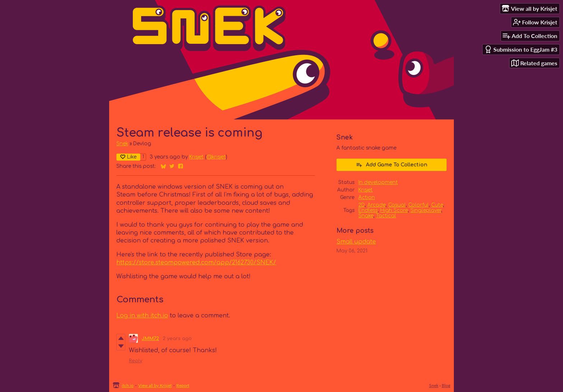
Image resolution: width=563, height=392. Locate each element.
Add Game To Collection (392, 165)
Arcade (376, 205)
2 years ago (177, 339)
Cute (437, 205)
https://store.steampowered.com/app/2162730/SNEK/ (196, 263)
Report (183, 385)
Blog (446, 385)
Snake (366, 216)
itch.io (128, 385)
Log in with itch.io (142, 316)
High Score (394, 210)
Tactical (386, 216)
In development (378, 182)
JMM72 (150, 339)
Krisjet (196, 157)
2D (362, 205)
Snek (122, 144)
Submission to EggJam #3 (521, 49)
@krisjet (216, 157)
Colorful (418, 205)
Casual (397, 205)
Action (367, 197)
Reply (136, 361)
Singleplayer (426, 210)
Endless (368, 210)
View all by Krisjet (155, 385)
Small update (356, 242)
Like (128, 157)
